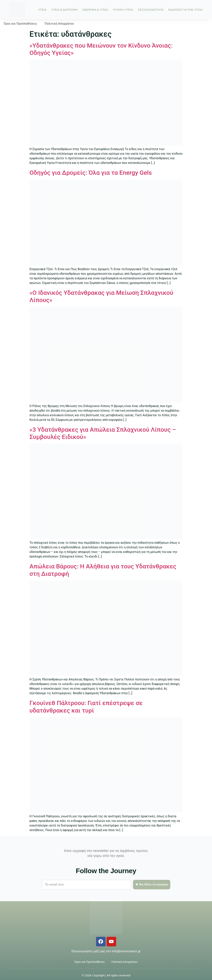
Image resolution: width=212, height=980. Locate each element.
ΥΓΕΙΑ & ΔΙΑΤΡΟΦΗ (64, 10)
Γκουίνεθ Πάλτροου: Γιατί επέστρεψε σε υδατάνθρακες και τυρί (86, 707)
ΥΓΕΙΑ (42, 10)
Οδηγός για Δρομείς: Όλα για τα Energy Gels (91, 173)
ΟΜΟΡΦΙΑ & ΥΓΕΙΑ (95, 10)
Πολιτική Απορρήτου (59, 24)
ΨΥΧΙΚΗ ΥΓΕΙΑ (123, 10)
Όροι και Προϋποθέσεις (20, 24)
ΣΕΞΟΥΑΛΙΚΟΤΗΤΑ (151, 10)
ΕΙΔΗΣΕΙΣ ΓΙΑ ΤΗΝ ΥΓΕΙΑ (185, 10)
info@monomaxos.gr (126, 951)
